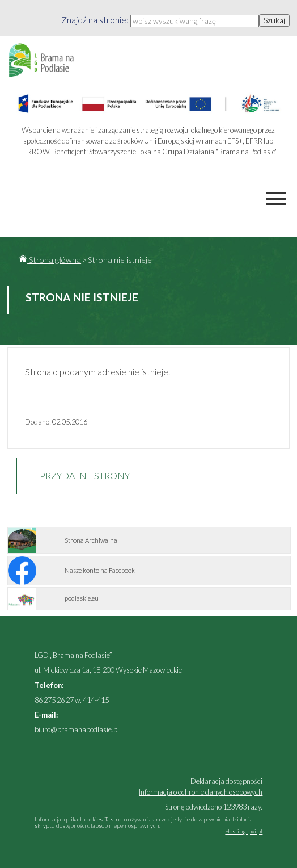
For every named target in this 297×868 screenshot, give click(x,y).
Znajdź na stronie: (96, 20)
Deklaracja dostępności (226, 781)
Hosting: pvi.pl (244, 831)
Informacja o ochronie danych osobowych (201, 792)
